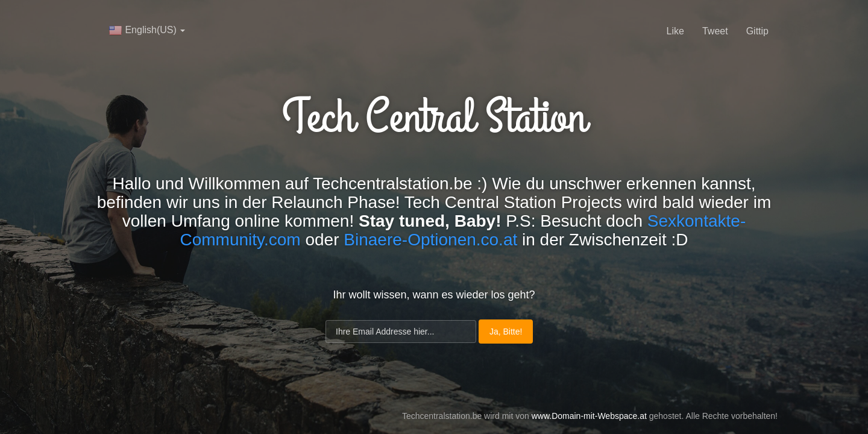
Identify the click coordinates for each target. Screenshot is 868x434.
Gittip (757, 31)
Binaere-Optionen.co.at (430, 240)
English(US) (147, 30)
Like (675, 31)
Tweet (715, 31)
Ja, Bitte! (506, 332)
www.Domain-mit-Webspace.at (589, 416)
